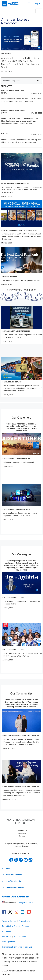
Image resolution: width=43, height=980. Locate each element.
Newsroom (22, 833)
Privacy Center (25, 921)
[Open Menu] (5, 4)
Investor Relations (22, 846)
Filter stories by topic (21, 81)
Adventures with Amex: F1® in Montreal (19, 462)
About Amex (22, 831)
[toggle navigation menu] (39, 11)
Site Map (29, 947)
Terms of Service (9, 921)
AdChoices (7, 937)
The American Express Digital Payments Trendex (21, 280)
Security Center (20, 937)
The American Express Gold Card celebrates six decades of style (22, 603)
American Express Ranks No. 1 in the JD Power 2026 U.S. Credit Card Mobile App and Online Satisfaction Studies (21, 63)
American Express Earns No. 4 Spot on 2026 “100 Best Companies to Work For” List (23, 655)
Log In (38, 4)
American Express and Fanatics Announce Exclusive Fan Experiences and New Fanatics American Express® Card (22, 190)
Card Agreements (9, 942)
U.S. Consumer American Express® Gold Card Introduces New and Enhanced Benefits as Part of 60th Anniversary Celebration (22, 388)
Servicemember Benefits (12, 947)
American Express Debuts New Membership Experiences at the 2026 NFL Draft (20, 514)
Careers (22, 836)
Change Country (25, 903)
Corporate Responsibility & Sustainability (22, 843)
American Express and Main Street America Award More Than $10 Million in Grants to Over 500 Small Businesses (22, 236)
